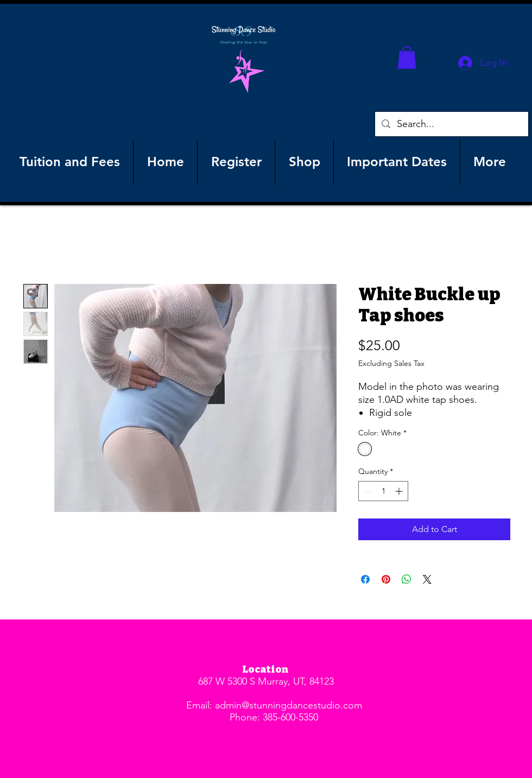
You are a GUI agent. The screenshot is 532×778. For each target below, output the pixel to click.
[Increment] (400, 491)
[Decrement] (367, 491)
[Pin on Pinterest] (386, 579)
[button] (407, 58)
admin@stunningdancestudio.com (289, 705)
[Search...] (451, 124)
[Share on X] (427, 579)
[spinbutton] (383, 491)
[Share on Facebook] (365, 579)
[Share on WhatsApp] (407, 579)
